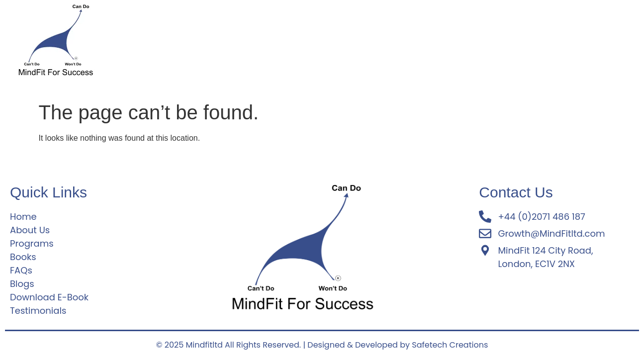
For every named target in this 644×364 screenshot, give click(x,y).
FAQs (284, 43)
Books (569, 43)
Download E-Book (473, 43)
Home (146, 43)
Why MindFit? (333, 43)
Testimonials (399, 43)
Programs (240, 43)
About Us (189, 43)
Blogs (533, 43)
